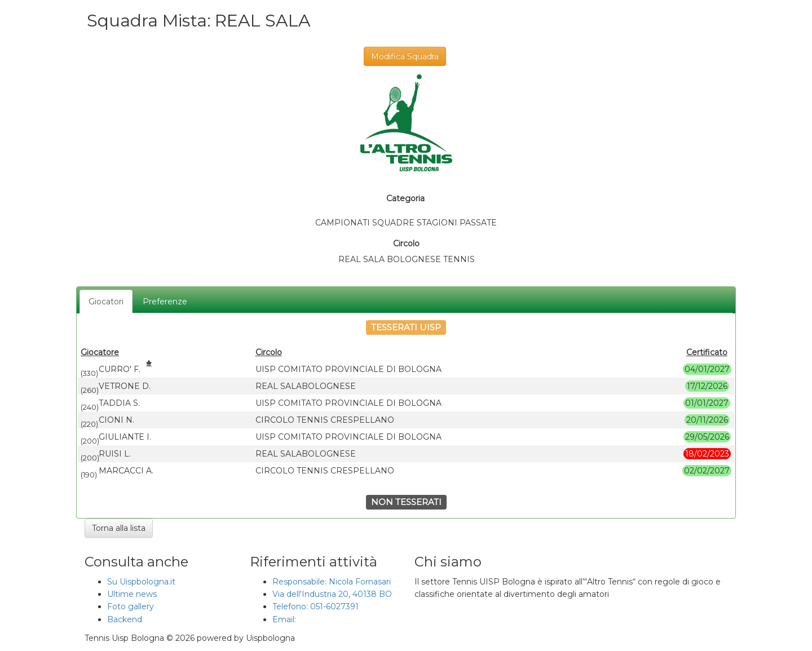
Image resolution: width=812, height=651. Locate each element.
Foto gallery (131, 606)
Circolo (406, 243)
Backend (125, 619)
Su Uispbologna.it (141, 582)
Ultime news (132, 594)
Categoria (405, 198)
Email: (285, 619)
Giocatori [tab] (106, 302)
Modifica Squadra (405, 56)
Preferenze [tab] (165, 302)
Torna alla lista (119, 528)
